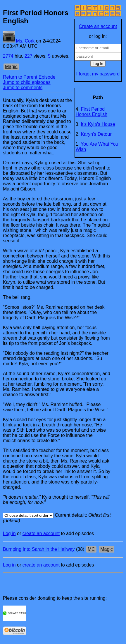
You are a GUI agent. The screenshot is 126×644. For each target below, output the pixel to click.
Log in (9, 533)
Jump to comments (23, 88)
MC (91, 549)
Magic (11, 67)
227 (29, 56)
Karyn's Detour (96, 134)
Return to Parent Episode (29, 77)
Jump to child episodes (27, 82)
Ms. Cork (25, 41)
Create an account (98, 26)
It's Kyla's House (98, 124)
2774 (8, 56)
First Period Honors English (92, 112)
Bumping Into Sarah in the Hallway (39, 549)
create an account (41, 533)
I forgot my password (98, 74)
